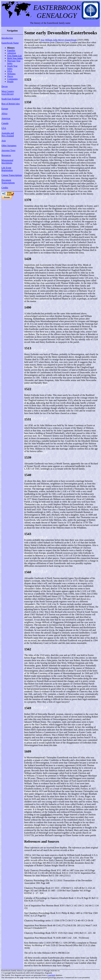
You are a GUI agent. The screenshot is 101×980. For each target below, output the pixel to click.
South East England (11, 99)
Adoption (12, 53)
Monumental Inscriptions (7, 162)
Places (10, 76)
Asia (4, 141)
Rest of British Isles (11, 104)
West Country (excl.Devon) (8, 93)
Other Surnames (9, 146)
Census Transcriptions (12, 175)
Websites (11, 74)
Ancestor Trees (8, 150)
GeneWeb (51, 975)
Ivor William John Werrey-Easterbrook (59, 40)
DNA (10, 71)
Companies (12, 79)
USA (4, 128)
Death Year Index (12, 67)
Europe (5, 109)
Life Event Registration (7, 169)
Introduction (7, 38)
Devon (5, 86)
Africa (4, 114)
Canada (5, 123)
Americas (6, 118)
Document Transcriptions (8, 181)
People (10, 82)
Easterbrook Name (10, 43)
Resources (6, 155)
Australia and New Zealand (8, 134)
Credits (5, 188)
